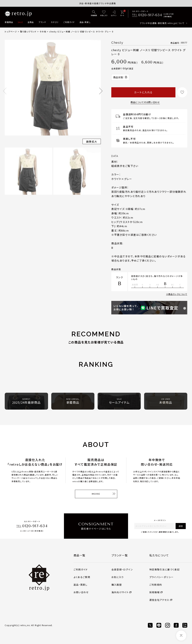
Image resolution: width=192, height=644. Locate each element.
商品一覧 (80, 555)
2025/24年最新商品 (26, 401)
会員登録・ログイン (122, 569)
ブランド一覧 (120, 555)
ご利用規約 (156, 585)
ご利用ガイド (69, 22)
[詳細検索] (94, 14)
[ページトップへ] (181, 636)
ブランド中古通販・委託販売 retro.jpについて (162, 23)
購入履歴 (117, 585)
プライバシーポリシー (162, 577)
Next (101, 91)
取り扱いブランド (28, 31)
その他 (43, 31)
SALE (20, 22)
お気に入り (118, 577)
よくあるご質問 (82, 577)
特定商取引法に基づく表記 (165, 569)
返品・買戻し (85, 22)
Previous (5, 91)
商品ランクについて (178, 294)
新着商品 (9, 22)
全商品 (31, 22)
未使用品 (166, 401)
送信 (181, 526)
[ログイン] (114, 14)
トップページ (11, 31)
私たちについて (159, 555)
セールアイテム (119, 401)
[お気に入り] (104, 14)
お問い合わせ (81, 592)
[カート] (122, 14)
